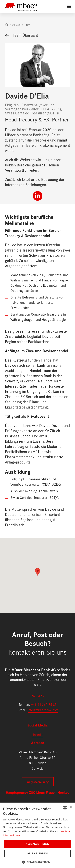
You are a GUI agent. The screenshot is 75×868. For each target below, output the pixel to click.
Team (27, 25)
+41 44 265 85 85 (44, 704)
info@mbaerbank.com (43, 710)
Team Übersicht (21, 35)
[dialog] (37, 835)
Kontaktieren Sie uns (37, 652)
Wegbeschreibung (38, 782)
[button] (37, 862)
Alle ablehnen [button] (37, 853)
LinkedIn (37, 734)
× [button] (70, 807)
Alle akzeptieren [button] (38, 844)
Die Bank (17, 25)
